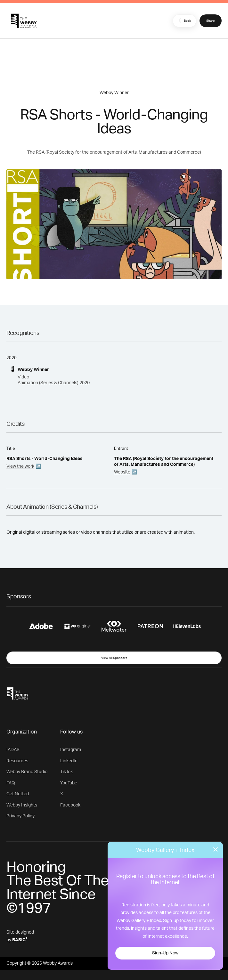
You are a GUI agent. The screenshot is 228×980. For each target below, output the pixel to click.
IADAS (13, 750)
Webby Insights (22, 805)
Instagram (71, 750)
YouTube (69, 783)
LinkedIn (69, 761)
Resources (17, 761)
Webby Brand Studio (27, 772)
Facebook (70, 805)
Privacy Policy (20, 816)
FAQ (11, 783)
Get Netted (18, 794)
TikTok (66, 772)
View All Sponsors (114, 658)
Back (184, 20)
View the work (20, 466)
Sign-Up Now (165, 953)
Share (211, 21)
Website (122, 472)
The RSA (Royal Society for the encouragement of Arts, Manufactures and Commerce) (114, 152)
